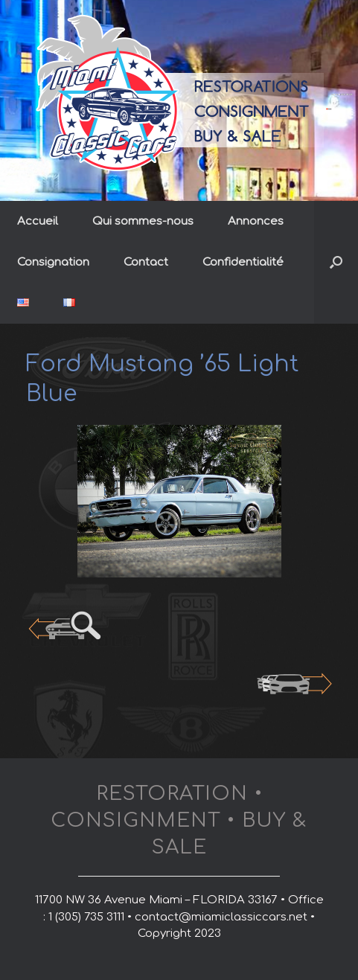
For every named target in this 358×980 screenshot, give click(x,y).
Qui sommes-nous (143, 221)
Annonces (256, 221)
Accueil (38, 221)
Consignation (53, 262)
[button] (336, 262)
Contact (146, 262)
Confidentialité (243, 262)
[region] (179, 502)
